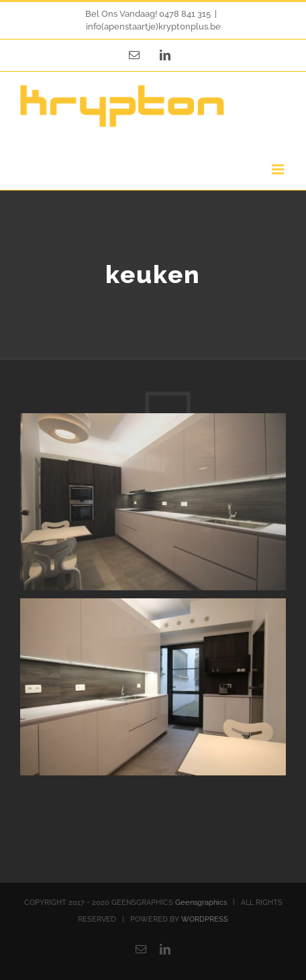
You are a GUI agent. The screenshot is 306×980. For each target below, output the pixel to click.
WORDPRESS (205, 919)
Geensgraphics (201, 903)
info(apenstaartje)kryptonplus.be (153, 26)
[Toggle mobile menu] (279, 169)
